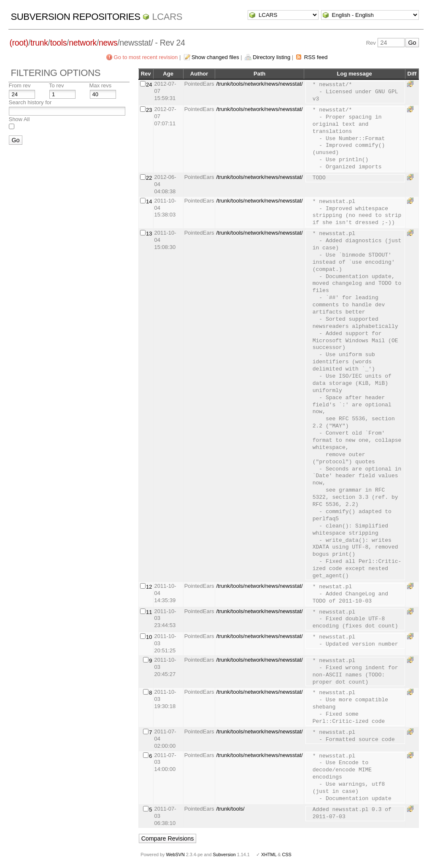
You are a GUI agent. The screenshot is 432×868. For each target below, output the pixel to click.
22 (149, 178)
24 (149, 85)
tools (58, 43)
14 (149, 201)
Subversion (224, 854)
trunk (39, 43)
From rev (19, 85)
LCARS (167, 17)
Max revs (101, 85)
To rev (56, 85)
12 (149, 587)
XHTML (269, 854)
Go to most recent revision (146, 57)
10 (149, 637)
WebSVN (175, 854)
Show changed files (215, 57)
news (108, 43)
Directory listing (271, 57)
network (83, 43)
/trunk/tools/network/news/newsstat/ (259, 84)
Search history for (30, 102)
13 (149, 234)
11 (149, 612)
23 (149, 110)
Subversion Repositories (75, 17)
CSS (287, 854)
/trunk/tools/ (230, 809)
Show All (19, 119)
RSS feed (316, 57)
